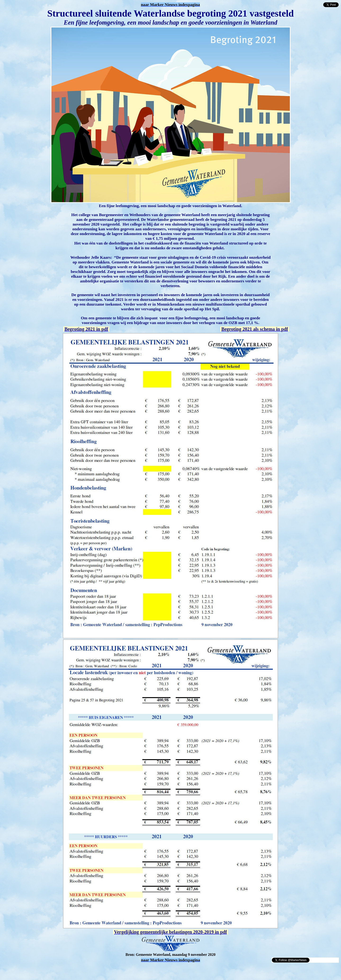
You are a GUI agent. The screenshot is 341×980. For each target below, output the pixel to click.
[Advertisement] (57, 970)
